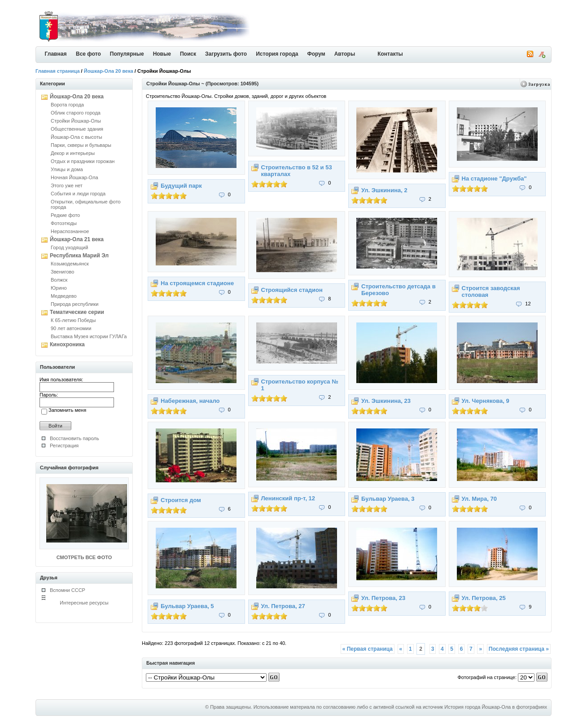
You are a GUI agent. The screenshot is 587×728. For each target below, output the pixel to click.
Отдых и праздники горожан (83, 161)
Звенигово (62, 272)
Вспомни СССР (68, 590)
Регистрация (64, 446)
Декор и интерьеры (73, 153)
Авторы (345, 54)
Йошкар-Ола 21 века (77, 239)
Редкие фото (65, 215)
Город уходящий (69, 247)
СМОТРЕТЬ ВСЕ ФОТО (84, 557)
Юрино (59, 288)
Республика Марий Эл (79, 256)
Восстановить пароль (74, 438)
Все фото (88, 54)
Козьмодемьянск (70, 264)
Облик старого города (76, 113)
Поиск (188, 54)
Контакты (390, 54)
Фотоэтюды (64, 223)
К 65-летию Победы (73, 320)
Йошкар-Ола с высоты (77, 137)
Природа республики (74, 304)
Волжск (59, 280)
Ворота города (67, 105)
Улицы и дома (67, 169)
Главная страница (58, 71)
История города (277, 54)
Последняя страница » (519, 649)
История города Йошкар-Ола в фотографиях (496, 707)
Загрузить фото (226, 54)
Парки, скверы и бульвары (81, 145)
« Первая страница (368, 649)
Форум (316, 54)
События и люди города (78, 194)
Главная (56, 54)
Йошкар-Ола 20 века (109, 71)
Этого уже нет (67, 185)
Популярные (127, 54)
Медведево (64, 296)
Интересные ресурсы (84, 603)
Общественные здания (77, 129)
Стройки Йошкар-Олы (76, 121)
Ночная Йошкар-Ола (74, 177)
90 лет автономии (71, 328)
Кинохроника (67, 344)
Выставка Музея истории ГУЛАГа (89, 336)
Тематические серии (77, 312)
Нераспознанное (70, 231)
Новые (162, 54)
